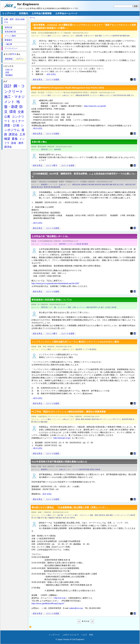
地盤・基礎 (94, 515)
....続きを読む (51, 74)
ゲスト (14, 54)
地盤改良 (52, 518)
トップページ (9, 13)
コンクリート (94, 95)
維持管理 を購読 (31, 628)
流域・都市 (17, 143)
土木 (99, 307)
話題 (7, 72)
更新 (115, 184)
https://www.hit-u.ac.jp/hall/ (95, 106)
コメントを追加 (52, 79)
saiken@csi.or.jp (76, 608)
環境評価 (47, 187)
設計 (118, 184)
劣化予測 (116, 95)
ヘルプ (84, 635)
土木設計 (108, 307)
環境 (13, 112)
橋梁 (129, 95)
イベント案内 (46, 36)
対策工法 (37, 422)
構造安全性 (76, 184)
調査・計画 (83, 36)
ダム (132, 95)
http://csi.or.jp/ (60, 598)
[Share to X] (132, 79)
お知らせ (66, 36)
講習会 (94, 349)
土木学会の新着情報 (42, 13)
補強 (103, 184)
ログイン (20, 59)
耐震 (107, 184)
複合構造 (85, 244)
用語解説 (9, 75)
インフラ (86, 349)
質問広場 (44, 149)
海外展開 (123, 36)
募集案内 (44, 184)
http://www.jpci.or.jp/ (62, 438)
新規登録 (9, 59)
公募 (7, 117)
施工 (103, 307)
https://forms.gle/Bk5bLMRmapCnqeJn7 (48, 604)
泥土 (68, 518)
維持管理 (116, 36)
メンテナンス (107, 36)
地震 (57, 518)
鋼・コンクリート (61, 307)
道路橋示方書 (86, 184)
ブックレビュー (47, 244)
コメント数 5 (51, 333)
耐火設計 (40, 187)
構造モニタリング (106, 95)
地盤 (39, 518)
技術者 (79, 244)
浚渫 (64, 518)
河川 (42, 518)
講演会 (8, 147)
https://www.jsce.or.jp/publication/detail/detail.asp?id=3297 (55, 283)
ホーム (32, 18)
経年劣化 (123, 95)
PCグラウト (117, 419)
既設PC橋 (95, 419)
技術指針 (88, 419)
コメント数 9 (51, 165)
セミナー (91, 36)
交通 (77, 36)
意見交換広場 (10, 32)
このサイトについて (71, 635)
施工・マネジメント (82, 515)
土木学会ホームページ (66, 13)
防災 (104, 515)
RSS (91, 635)
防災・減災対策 (126, 184)
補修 (111, 184)
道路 (96, 36)
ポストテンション (106, 419)
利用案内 (24, 13)
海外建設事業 (55, 187)
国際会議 (79, 95)
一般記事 (8, 44)
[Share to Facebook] (135, 79)
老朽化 (73, 518)
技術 (128, 36)
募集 (100, 36)
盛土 (61, 518)
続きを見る (38, 79)
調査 (131, 419)
